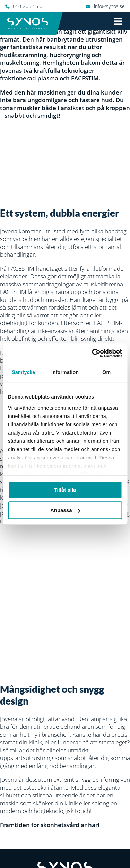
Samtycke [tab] (23, 372)
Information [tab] (65, 372)
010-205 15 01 (29, 6)
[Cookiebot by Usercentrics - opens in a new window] (93, 353)
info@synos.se (109, 6)
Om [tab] (106, 372)
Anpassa (65, 510)
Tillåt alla (65, 490)
